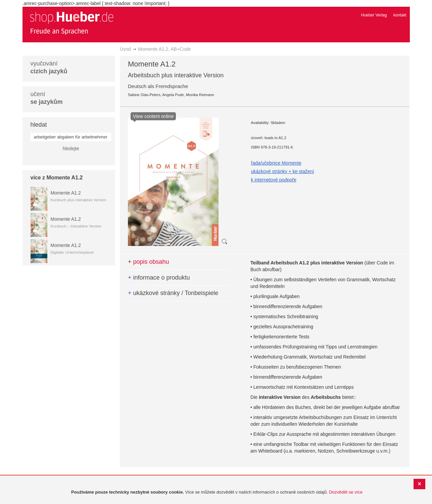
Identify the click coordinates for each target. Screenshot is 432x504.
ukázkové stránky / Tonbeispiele (173, 293)
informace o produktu (159, 278)
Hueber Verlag (374, 15)
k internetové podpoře (274, 180)
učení (47, 98)
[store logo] (71, 23)
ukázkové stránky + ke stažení (283, 171)
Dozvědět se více (346, 492)
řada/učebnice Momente (276, 163)
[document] (217, 492)
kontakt (400, 15)
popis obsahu (149, 262)
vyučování (49, 67)
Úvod (125, 49)
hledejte (71, 149)
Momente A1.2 (66, 193)
